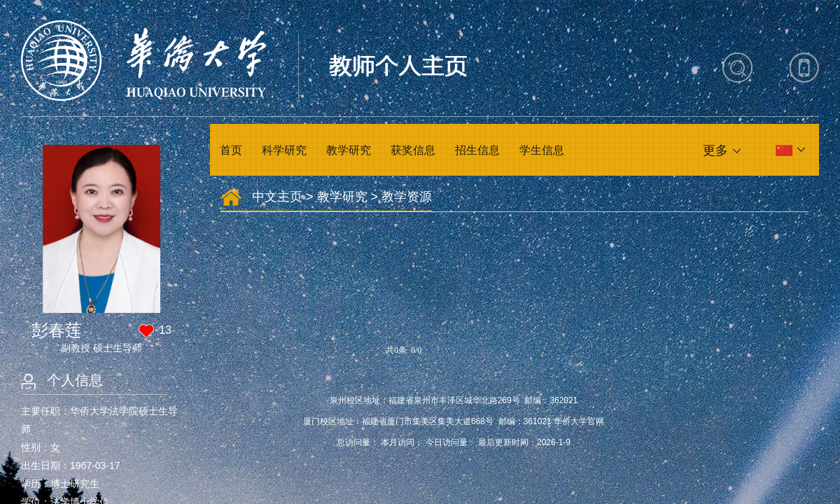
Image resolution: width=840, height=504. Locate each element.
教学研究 (349, 150)
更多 (715, 150)
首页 (231, 150)
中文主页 (277, 197)
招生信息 (477, 150)
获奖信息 (413, 150)
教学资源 (407, 197)
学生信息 (542, 150)
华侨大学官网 (579, 421)
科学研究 (284, 150)
